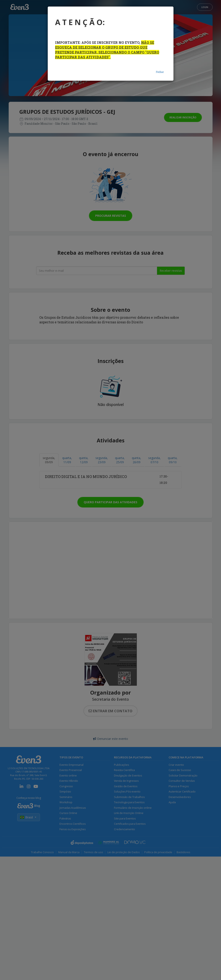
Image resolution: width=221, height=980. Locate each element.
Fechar (160, 72)
